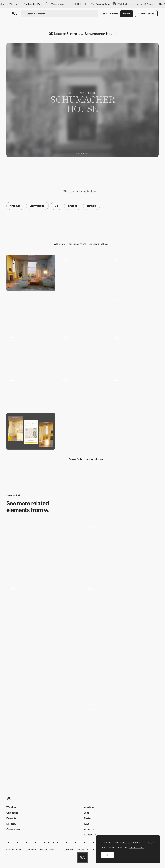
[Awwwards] (14, 14)
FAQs (87, 824)
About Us (89, 829)
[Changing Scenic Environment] (82, 352)
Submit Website (146, 14)
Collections (12, 813)
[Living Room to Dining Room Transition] (134, 312)
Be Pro (127, 14)
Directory (11, 824)
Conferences (13, 829)
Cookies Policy (14, 850)
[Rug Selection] (82, 392)
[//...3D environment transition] (82, 312)
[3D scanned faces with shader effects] (44, 730)
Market (88, 818)
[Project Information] (44, 610)
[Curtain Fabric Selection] (31, 392)
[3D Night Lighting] (31, 312)
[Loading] (121, 671)
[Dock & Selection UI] (82, 273)
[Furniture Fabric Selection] (134, 352)
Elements (11, 818)
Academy (89, 807)
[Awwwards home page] (82, 857)
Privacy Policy (47, 850)
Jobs (87, 813)
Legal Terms (31, 850)
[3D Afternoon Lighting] (134, 273)
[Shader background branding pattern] (44, 671)
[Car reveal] (121, 609)
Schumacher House (100, 34)
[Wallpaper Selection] (134, 392)
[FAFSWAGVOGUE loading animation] (121, 548)
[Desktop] (31, 273)
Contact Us (90, 835)
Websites (11, 807)
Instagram (83, 850)
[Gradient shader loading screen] (44, 550)
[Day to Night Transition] (31, 352)
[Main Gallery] (121, 732)
